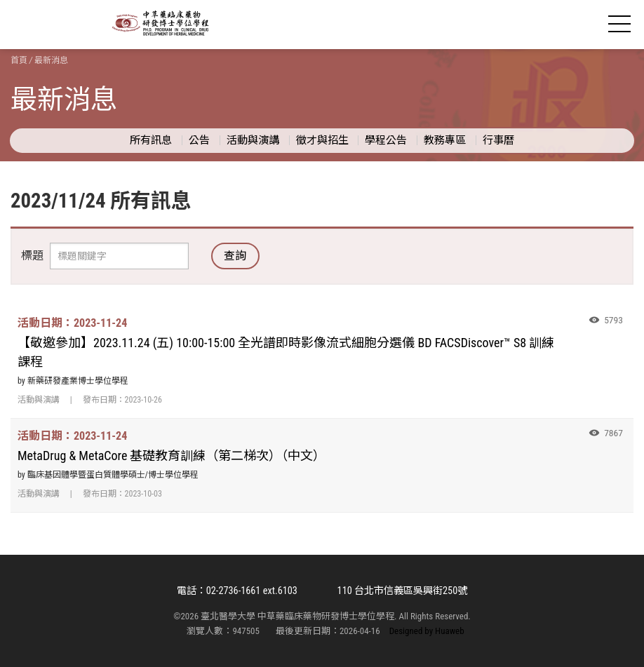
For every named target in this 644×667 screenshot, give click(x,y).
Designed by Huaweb (427, 631)
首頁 (19, 60)
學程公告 (386, 140)
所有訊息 (151, 140)
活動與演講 (253, 140)
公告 (199, 140)
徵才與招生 (322, 140)
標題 (32, 256)
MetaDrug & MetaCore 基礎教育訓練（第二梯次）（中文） (172, 456)
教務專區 (445, 140)
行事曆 (498, 140)
